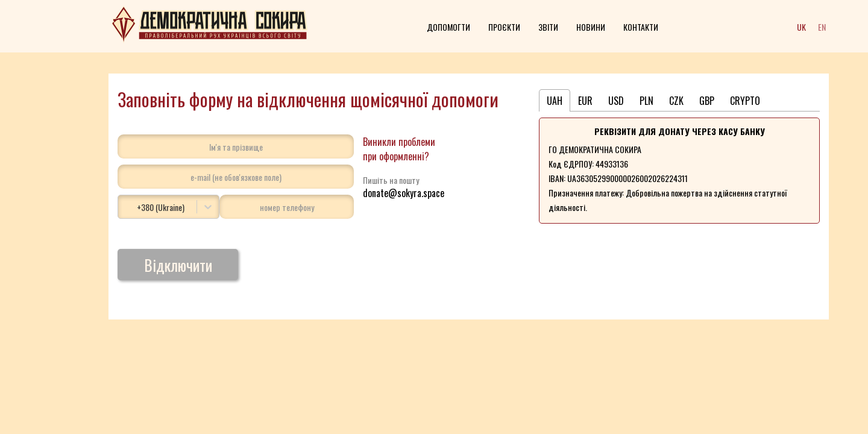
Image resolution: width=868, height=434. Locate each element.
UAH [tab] (555, 101)
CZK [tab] (676, 101)
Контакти (641, 27)
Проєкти (504, 27)
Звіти (548, 27)
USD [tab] (616, 101)
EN (822, 27)
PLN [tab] (646, 101)
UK (801, 27)
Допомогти (448, 27)
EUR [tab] (585, 101)
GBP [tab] (707, 101)
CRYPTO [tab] (745, 101)
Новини (591, 27)
